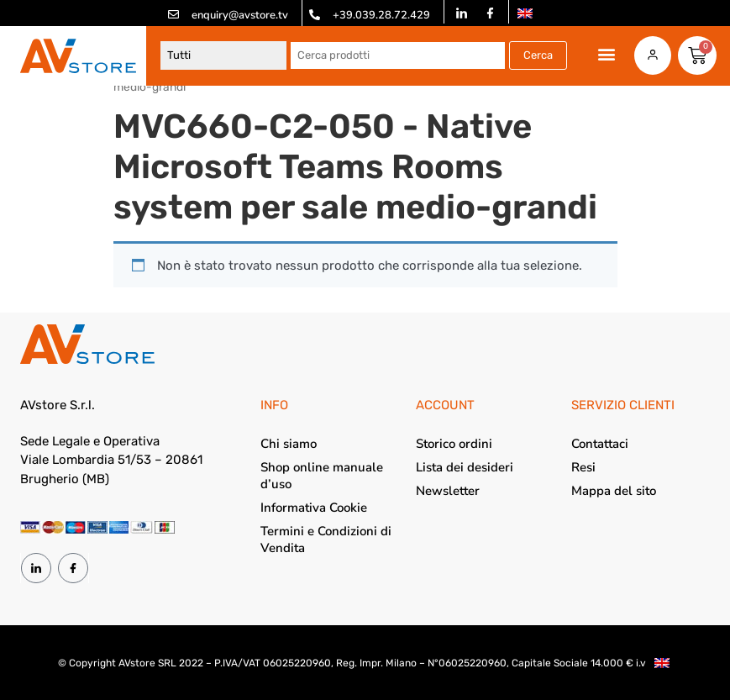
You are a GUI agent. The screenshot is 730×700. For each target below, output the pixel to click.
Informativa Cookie (314, 508)
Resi (583, 467)
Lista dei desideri (465, 467)
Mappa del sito (614, 491)
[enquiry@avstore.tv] (173, 15)
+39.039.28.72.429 (381, 15)
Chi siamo (289, 444)
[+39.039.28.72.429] (315, 15)
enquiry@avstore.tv (240, 15)
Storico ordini (454, 444)
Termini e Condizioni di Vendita (326, 539)
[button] (607, 54)
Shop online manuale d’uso (322, 476)
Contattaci (600, 444)
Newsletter (448, 491)
